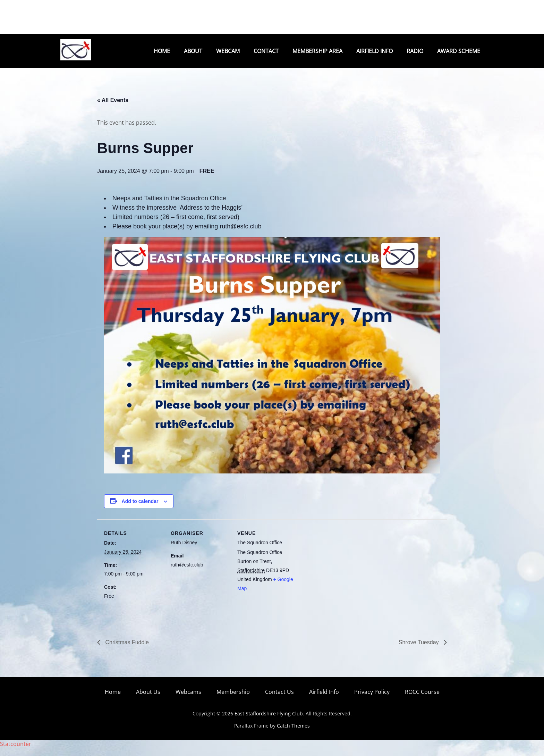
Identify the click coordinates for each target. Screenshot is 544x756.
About (193, 51)
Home (162, 51)
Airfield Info (375, 51)
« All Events (113, 108)
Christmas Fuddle (126, 650)
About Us (148, 700)
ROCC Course (422, 700)
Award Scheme (459, 51)
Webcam (228, 51)
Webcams (188, 700)
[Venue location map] (341, 575)
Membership (233, 700)
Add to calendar (140, 509)
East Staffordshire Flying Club (269, 721)
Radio (415, 51)
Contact (266, 51)
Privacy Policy (372, 700)
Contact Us (279, 700)
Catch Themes (293, 734)
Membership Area (317, 51)
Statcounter (16, 752)
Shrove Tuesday (419, 650)
